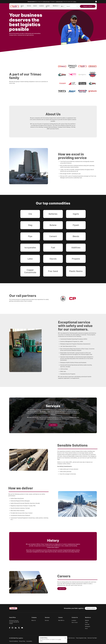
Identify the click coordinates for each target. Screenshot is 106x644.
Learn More (53, 425)
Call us (75, 2)
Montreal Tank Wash (92, 638)
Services (47, 620)
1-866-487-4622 (46, 2)
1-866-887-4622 (59, 2)
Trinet (86, 622)
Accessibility (29, 641)
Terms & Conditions (14, 641)
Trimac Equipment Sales (81, 638)
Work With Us (61, 620)
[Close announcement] (96, 2)
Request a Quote (88, 6)
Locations (74, 620)
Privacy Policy (22, 641)
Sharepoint (88, 627)
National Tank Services (70, 638)
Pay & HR (87, 624)
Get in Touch (75, 622)
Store (86, 629)
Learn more (62, 589)
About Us (34, 620)
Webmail (87, 620)
